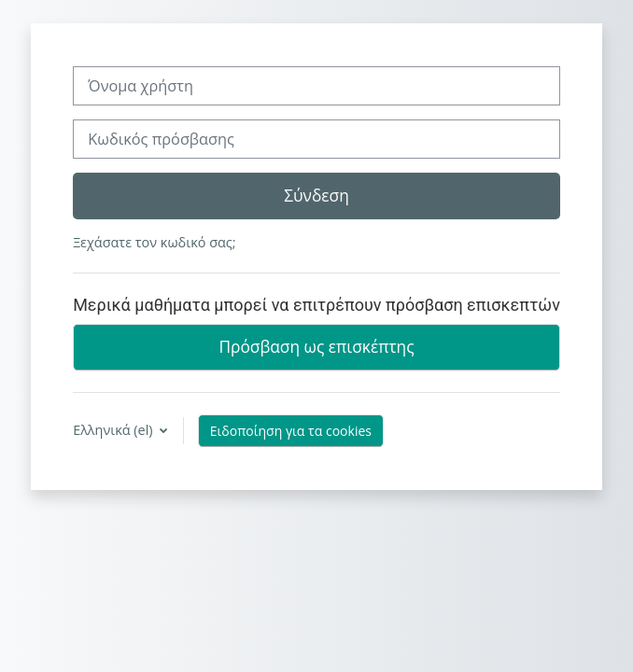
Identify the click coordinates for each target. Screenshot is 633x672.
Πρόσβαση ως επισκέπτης (316, 346)
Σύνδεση (316, 195)
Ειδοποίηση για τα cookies (291, 431)
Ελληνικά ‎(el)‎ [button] (114, 430)
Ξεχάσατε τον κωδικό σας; (154, 242)
